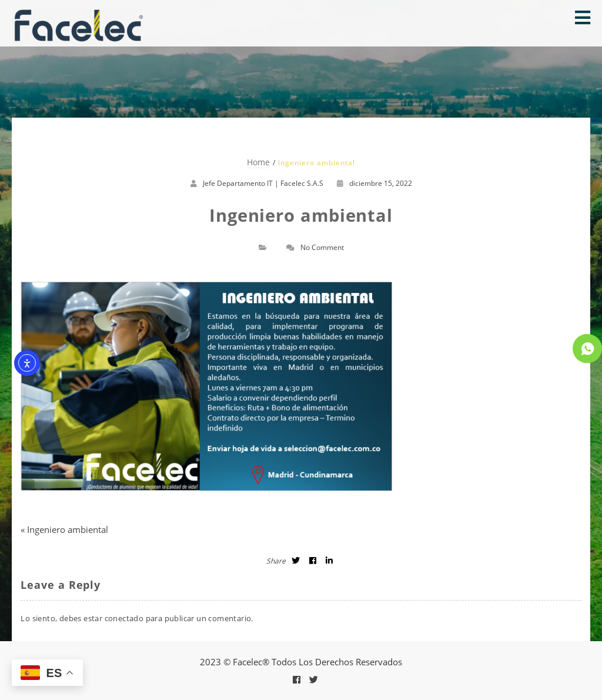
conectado (124, 618)
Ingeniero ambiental (68, 529)
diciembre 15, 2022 (374, 183)
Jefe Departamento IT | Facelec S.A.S (263, 183)
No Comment (322, 247)
